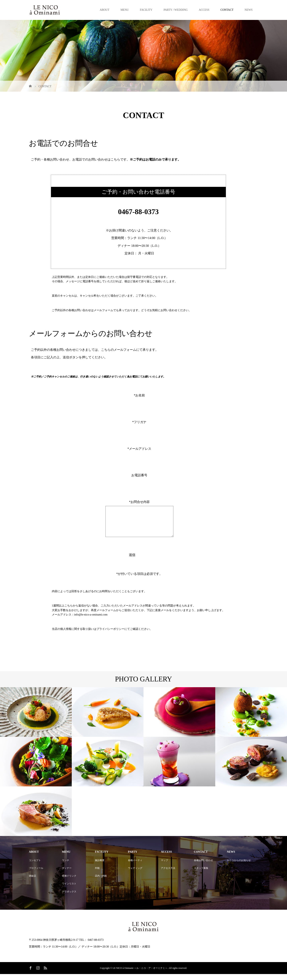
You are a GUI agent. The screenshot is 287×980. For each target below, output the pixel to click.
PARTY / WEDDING (176, 10)
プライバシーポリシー (110, 635)
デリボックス (69, 898)
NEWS (249, 10)
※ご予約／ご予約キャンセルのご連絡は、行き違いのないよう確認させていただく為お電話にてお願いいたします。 (99, 376)
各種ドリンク (69, 882)
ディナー (67, 874)
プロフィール (36, 874)
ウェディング (135, 874)
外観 (97, 874)
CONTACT (227, 10)
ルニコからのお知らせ (239, 866)
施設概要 (100, 866)
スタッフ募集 (201, 874)
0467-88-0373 (138, 212)
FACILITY (146, 10)
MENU (125, 10)
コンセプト (35, 866)
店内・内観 (101, 882)
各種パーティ (135, 866)
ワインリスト (69, 890)
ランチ (66, 866)
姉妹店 (32, 882)
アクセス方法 (168, 874)
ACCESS (204, 10)
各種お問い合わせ (203, 866)
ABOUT (104, 10)
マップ (164, 866)
